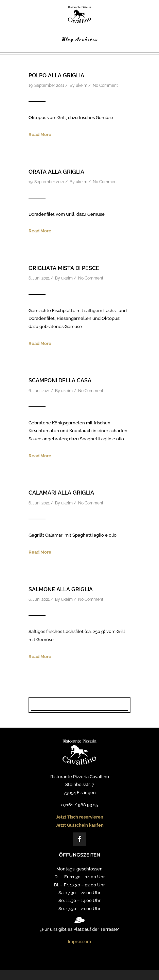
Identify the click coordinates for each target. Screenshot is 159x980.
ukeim (82, 85)
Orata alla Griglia (56, 172)
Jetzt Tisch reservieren (80, 817)
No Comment (105, 85)
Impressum (79, 941)
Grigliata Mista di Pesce (64, 268)
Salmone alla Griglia (61, 589)
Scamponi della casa (60, 380)
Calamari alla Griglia (61, 493)
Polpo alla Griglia (56, 75)
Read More (40, 134)
